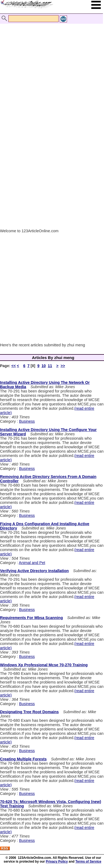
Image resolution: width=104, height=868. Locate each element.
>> (63, 366)
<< (14, 366)
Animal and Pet (32, 563)
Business (27, 421)
